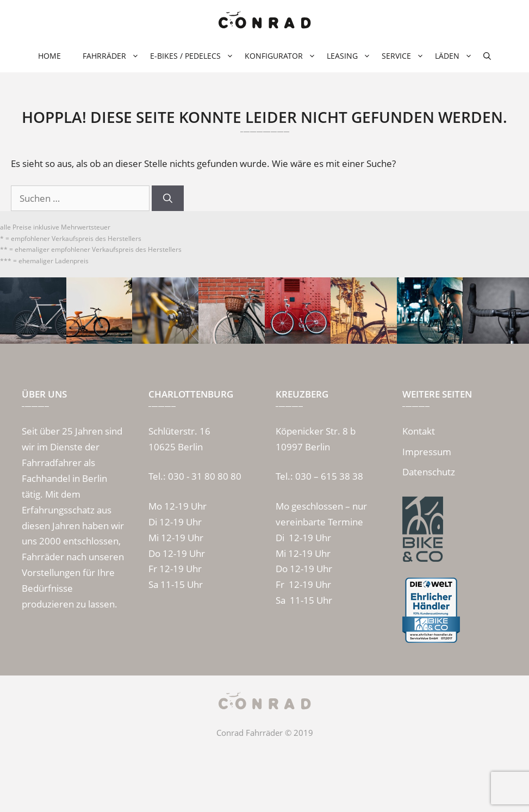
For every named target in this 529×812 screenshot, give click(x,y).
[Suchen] (168, 199)
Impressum (427, 452)
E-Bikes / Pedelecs (192, 56)
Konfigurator (280, 56)
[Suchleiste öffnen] (487, 56)
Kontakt (419, 431)
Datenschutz (429, 472)
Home (49, 56)
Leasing (349, 56)
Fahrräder (111, 56)
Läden (454, 56)
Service (403, 56)
